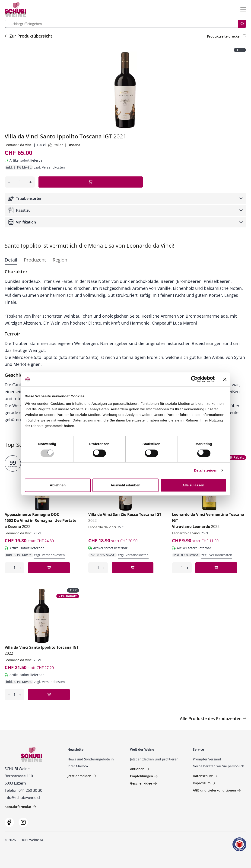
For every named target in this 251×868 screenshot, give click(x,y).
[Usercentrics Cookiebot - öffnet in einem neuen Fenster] (194, 379)
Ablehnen (58, 485)
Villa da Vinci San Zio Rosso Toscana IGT (125, 517)
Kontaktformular (20, 807)
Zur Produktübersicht (28, 36)
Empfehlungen (144, 776)
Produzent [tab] (35, 260)
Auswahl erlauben (125, 485)
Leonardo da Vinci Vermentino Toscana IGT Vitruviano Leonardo (208, 520)
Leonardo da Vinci (19, 145)
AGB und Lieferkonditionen (217, 790)
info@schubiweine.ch (23, 798)
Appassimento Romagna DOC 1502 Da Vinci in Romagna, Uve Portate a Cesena (40, 520)
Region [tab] (60, 260)
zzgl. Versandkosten (49, 167)
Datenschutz (205, 776)
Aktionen (140, 769)
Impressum (204, 783)
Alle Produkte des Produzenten (213, 718)
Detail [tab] (11, 260)
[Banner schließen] (225, 379)
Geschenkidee (143, 783)
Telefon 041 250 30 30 (23, 790)
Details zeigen (206, 470)
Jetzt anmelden (82, 776)
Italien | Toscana (64, 145)
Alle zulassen (193, 485)
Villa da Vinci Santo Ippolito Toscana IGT (42, 650)
